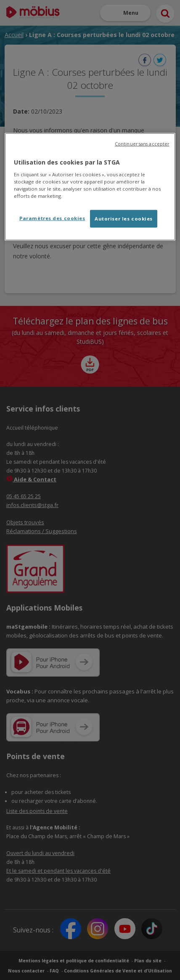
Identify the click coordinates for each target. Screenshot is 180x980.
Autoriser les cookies (124, 219)
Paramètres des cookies (52, 218)
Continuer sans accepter (142, 144)
